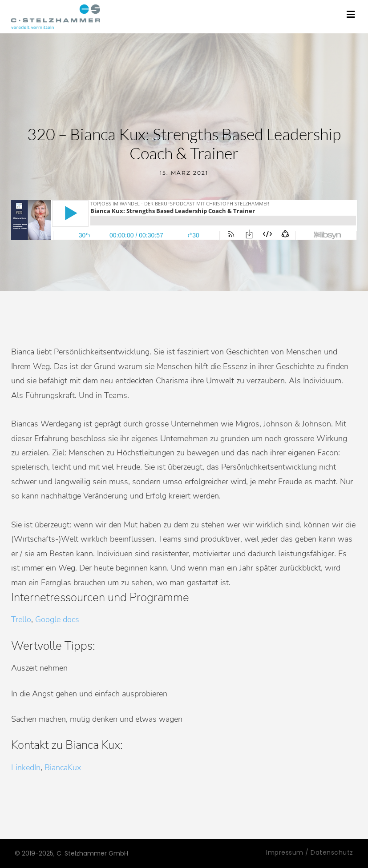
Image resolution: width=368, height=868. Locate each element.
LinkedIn (26, 768)
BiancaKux (63, 768)
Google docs (57, 619)
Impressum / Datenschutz (310, 852)
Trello (21, 619)
